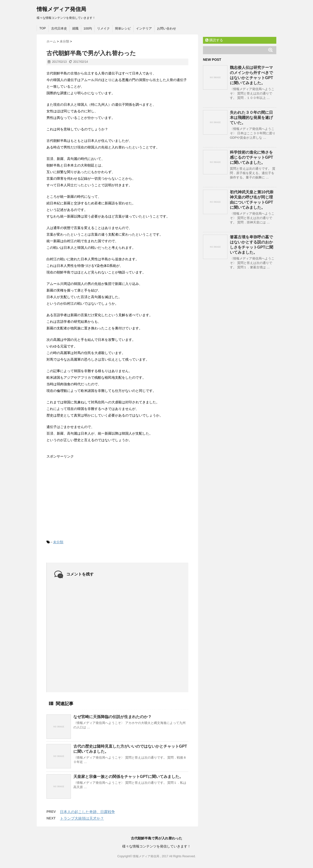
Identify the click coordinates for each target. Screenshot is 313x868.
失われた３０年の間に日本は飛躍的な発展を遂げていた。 (251, 118)
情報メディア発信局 (61, 9)
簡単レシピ (123, 28)
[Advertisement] (83, 495)
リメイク (103, 28)
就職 (75, 28)
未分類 (58, 542)
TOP (43, 28)
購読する (214, 40)
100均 (88, 28)
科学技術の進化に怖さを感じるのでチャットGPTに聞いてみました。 (252, 157)
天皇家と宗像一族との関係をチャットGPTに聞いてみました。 (128, 777)
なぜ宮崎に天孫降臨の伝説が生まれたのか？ (112, 717)
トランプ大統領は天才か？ (82, 818)
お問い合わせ (167, 28)
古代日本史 (59, 28)
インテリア (144, 28)
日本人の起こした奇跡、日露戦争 (87, 812)
